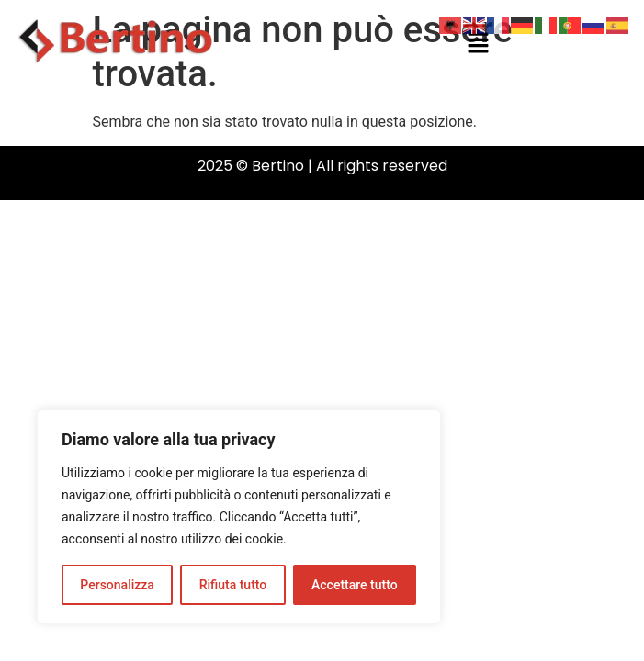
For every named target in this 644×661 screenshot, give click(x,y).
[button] (479, 44)
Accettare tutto (355, 585)
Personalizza (117, 585)
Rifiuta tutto (233, 585)
